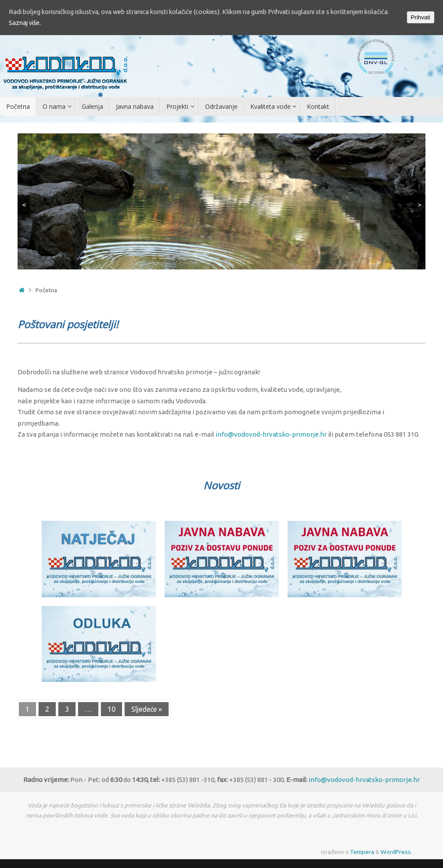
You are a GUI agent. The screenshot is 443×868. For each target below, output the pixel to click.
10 (112, 709)
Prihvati (421, 18)
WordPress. (396, 852)
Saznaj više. (53, 23)
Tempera (362, 852)
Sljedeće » (147, 709)
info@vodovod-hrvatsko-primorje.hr (271, 434)
